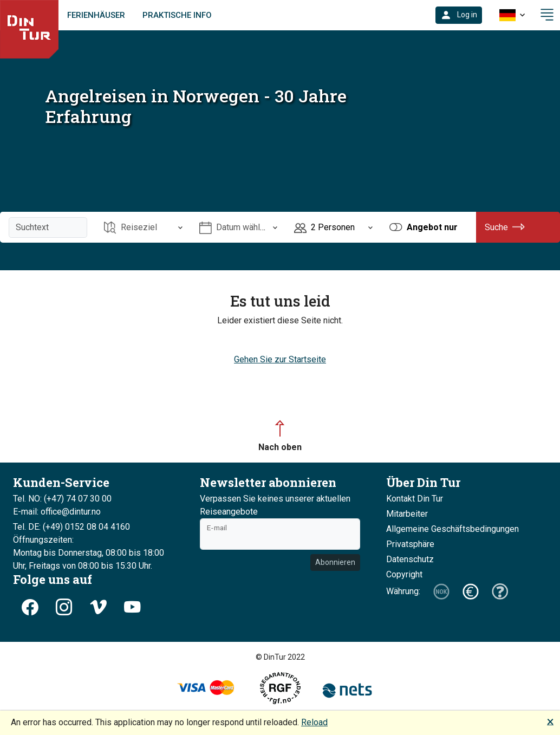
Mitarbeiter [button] (407, 514)
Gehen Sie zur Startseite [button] (280, 359)
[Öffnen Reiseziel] (143, 227)
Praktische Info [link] (177, 15)
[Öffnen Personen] (333, 227)
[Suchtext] (48, 227)
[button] (459, 15)
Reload (314, 722)
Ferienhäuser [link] (96, 15)
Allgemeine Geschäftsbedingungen (452, 529)
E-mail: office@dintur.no (57, 512)
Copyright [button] (404, 574)
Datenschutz (410, 559)
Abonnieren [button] (335, 562)
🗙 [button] (550, 721)
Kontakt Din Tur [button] (415, 499)
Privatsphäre (410, 544)
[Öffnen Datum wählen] (239, 227)
